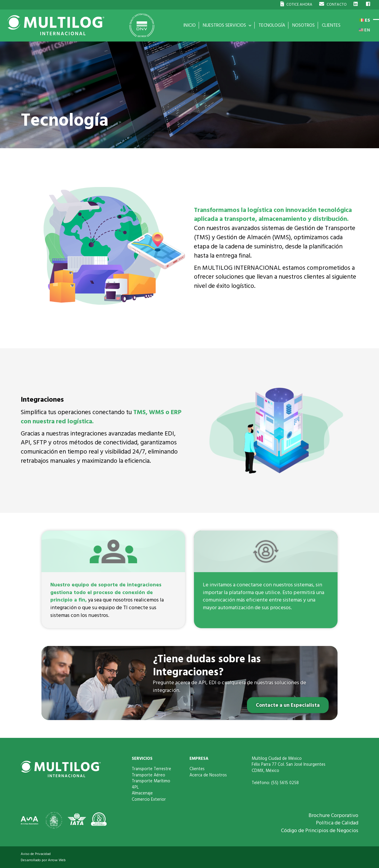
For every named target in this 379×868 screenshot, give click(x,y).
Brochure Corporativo (333, 815)
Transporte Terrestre (151, 769)
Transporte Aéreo (148, 775)
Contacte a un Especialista (287, 705)
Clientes (197, 769)
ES (365, 20)
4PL (135, 787)
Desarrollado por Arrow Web (43, 860)
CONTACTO (333, 4)
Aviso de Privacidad (36, 854)
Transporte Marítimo (151, 781)
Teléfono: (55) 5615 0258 (275, 783)
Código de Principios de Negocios (320, 830)
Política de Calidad (337, 823)
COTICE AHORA (296, 4)
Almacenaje (142, 793)
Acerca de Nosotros (208, 775)
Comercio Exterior (149, 800)
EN (364, 30)
